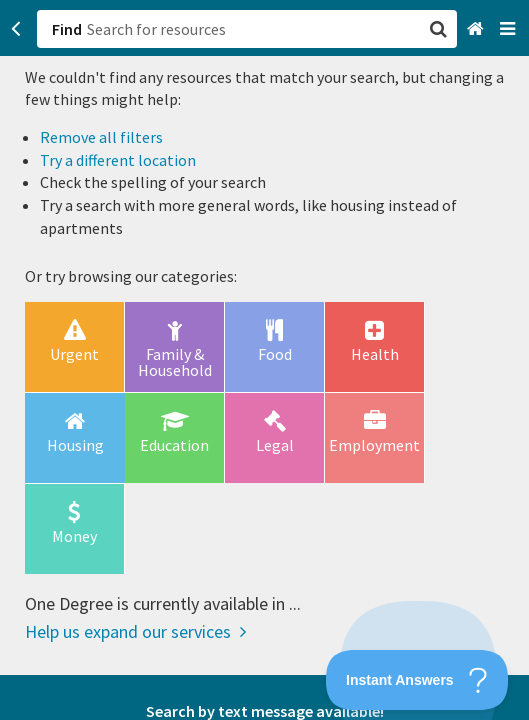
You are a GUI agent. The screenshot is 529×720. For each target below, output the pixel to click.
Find (67, 29)
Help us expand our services (135, 631)
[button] (264, 360)
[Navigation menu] (509, 29)
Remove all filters (101, 137)
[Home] (477, 29)
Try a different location (118, 160)
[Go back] (16, 29)
